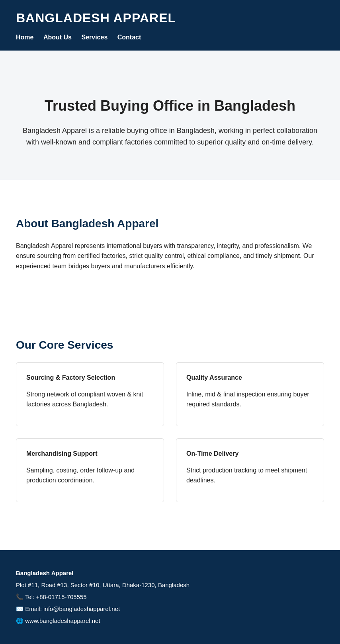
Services (94, 37)
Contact (129, 37)
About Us (58, 37)
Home (25, 37)
